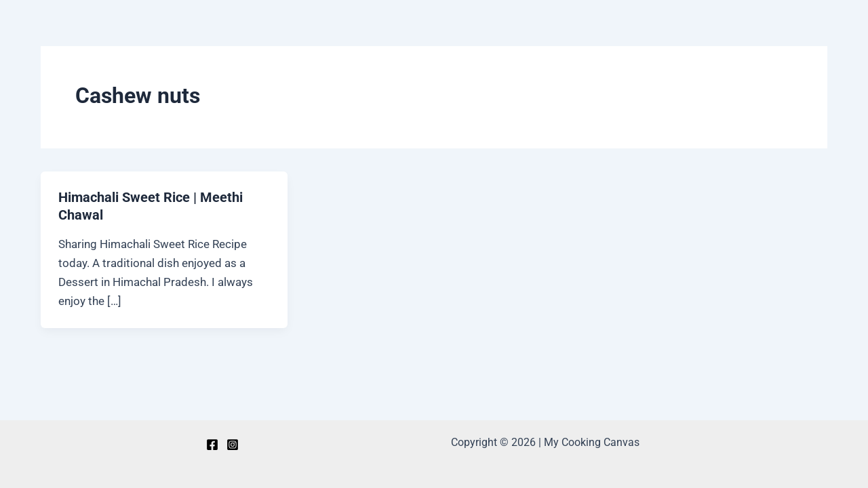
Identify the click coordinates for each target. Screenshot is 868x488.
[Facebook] (212, 445)
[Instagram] (233, 445)
